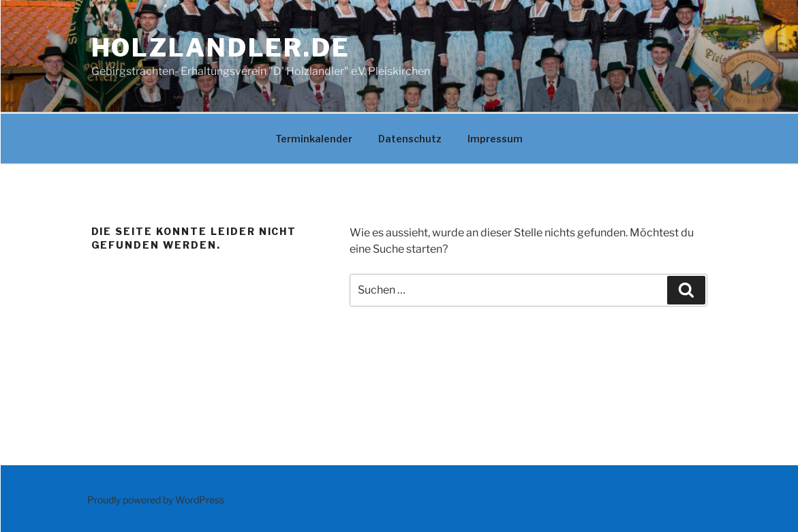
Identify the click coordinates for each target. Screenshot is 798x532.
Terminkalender (314, 139)
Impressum (495, 139)
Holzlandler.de (221, 48)
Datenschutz (410, 139)
